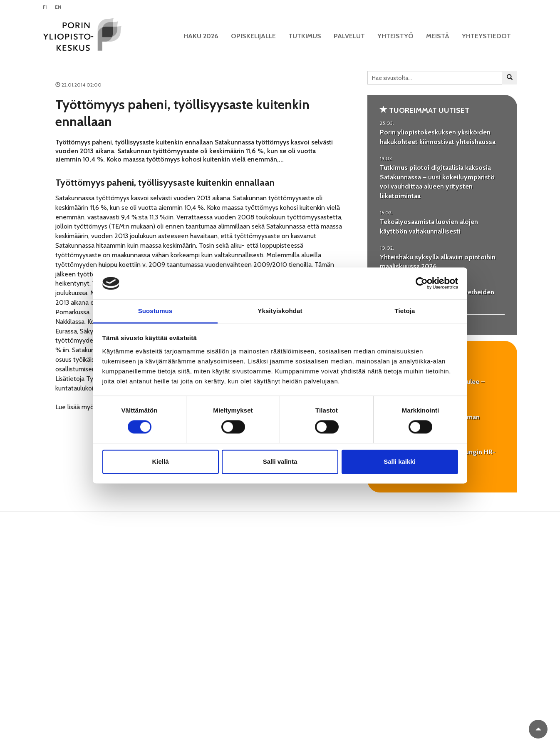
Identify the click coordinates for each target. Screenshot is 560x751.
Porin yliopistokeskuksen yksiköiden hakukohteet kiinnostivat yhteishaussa (438, 137)
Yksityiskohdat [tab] (280, 311)
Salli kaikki (400, 461)
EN (58, 7)
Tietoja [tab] (405, 311)
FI (45, 7)
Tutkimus (305, 36)
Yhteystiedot (486, 36)
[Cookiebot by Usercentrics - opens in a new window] (422, 283)
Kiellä (160, 461)
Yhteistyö (395, 36)
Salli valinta (280, 461)
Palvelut (349, 36)
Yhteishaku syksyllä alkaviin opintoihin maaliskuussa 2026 (438, 262)
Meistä (438, 36)
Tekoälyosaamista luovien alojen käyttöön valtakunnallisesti (429, 226)
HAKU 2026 (201, 36)
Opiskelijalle (253, 36)
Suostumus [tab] (155, 311)
